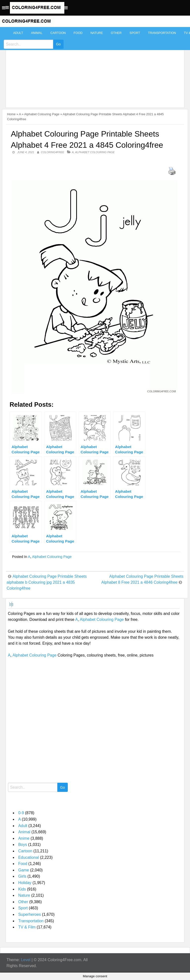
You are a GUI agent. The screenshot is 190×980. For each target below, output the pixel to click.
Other (116, 33)
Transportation (162, 33)
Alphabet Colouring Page (42, 114)
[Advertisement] (94, 65)
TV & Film (27, 927)
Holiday (25, 883)
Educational (29, 857)
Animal (37, 33)
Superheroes (30, 914)
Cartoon (58, 33)
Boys (23, 845)
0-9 (21, 813)
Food (78, 33)
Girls (22, 876)
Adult (18, 33)
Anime (24, 838)
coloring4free (52, 152)
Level (26, 960)
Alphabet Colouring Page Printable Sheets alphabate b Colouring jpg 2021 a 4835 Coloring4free (47, 582)
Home (11, 114)
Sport (135, 33)
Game (24, 870)
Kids (22, 889)
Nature (97, 33)
